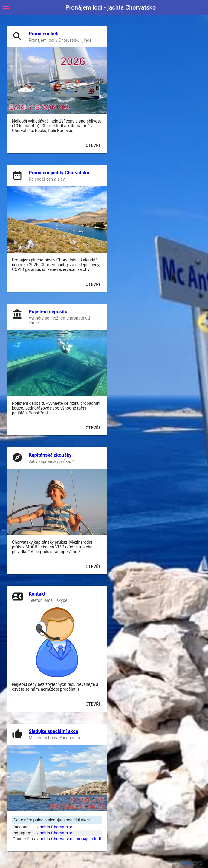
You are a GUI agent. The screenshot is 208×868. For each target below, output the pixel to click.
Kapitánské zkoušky (50, 455)
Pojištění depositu (48, 312)
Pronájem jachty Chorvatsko (59, 173)
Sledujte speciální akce (53, 731)
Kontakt (37, 594)
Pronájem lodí (44, 34)
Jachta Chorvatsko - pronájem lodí (69, 839)
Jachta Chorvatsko (55, 827)
